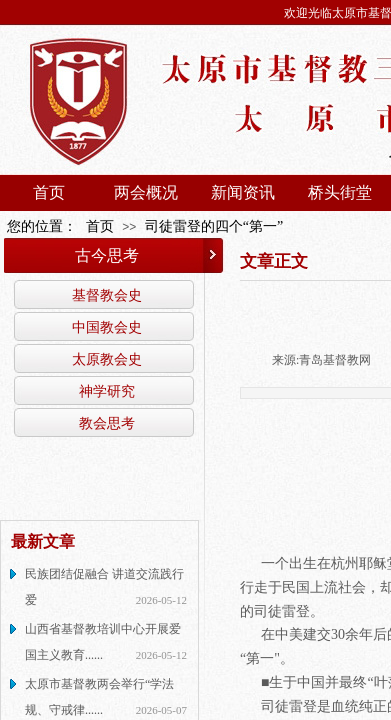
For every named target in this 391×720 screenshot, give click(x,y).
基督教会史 (107, 295)
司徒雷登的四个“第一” (214, 226)
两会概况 (146, 192)
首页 (49, 192)
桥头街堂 (340, 192)
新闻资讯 (243, 192)
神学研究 (107, 391)
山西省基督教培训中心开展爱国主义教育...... (103, 642)
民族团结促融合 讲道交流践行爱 (104, 587)
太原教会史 (107, 359)
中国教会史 (107, 327)
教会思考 (107, 423)
